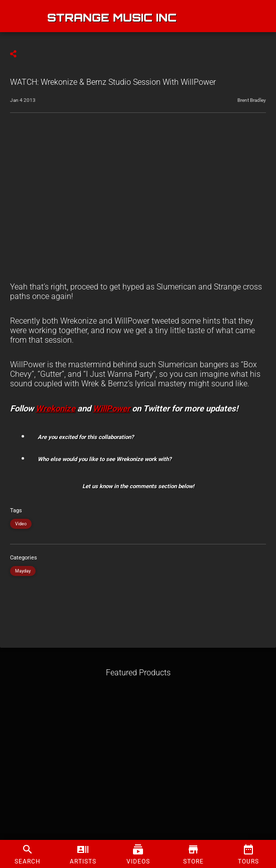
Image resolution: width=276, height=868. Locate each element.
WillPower (111, 408)
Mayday (23, 571)
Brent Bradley (252, 100)
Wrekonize (55, 408)
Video (21, 524)
